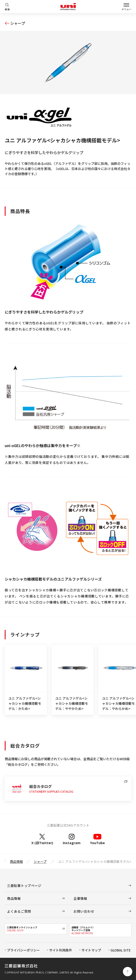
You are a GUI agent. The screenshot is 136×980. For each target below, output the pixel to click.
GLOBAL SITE (121, 950)
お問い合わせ (84, 911)
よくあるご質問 (19, 911)
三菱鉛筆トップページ (24, 886)
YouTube (97, 839)
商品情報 (16, 861)
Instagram (72, 839)
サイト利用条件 (61, 950)
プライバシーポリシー (23, 950)
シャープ (18, 23)
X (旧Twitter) (42, 839)
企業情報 (80, 898)
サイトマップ (91, 950)
